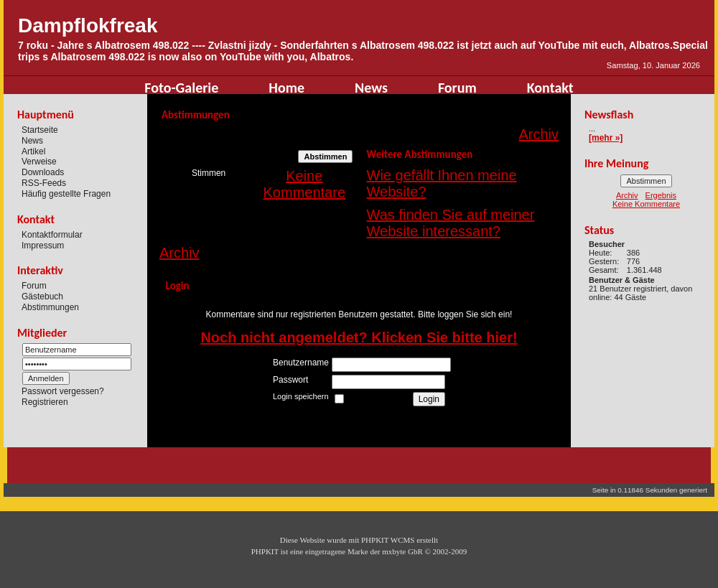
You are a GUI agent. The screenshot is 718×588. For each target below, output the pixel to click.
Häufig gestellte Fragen (66, 194)
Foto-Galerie (181, 88)
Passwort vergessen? (63, 391)
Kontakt (550, 88)
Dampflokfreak (88, 25)
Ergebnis (661, 195)
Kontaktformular (52, 235)
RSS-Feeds (44, 183)
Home (286, 88)
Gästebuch (42, 297)
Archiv (538, 134)
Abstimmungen (50, 307)
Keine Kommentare (305, 184)
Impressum (43, 245)
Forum (457, 88)
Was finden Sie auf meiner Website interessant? (451, 223)
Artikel (33, 151)
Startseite (40, 130)
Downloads (43, 172)
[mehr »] (606, 138)
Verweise (39, 162)
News (371, 88)
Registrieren (45, 402)
